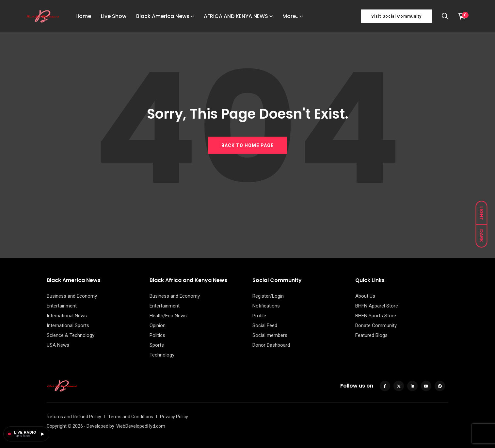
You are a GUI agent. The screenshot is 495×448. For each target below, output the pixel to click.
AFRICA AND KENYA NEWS (236, 16)
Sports (157, 345)
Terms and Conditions (131, 417)
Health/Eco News (168, 316)
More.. (290, 16)
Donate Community (376, 325)
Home (83, 16)
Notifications (266, 306)
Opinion (158, 325)
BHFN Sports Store (376, 316)
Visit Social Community (396, 16)
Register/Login (268, 296)
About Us (365, 296)
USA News (58, 345)
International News (67, 316)
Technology (162, 355)
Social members (270, 335)
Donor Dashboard (271, 345)
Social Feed (265, 325)
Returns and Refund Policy (74, 417)
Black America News (163, 16)
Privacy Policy (174, 417)
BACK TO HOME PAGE (248, 145)
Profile (259, 316)
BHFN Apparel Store (377, 306)
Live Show (114, 16)
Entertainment (62, 306)
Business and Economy (72, 296)
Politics (157, 335)
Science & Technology (71, 335)
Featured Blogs (371, 335)
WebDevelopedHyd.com (141, 426)
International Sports (68, 325)
